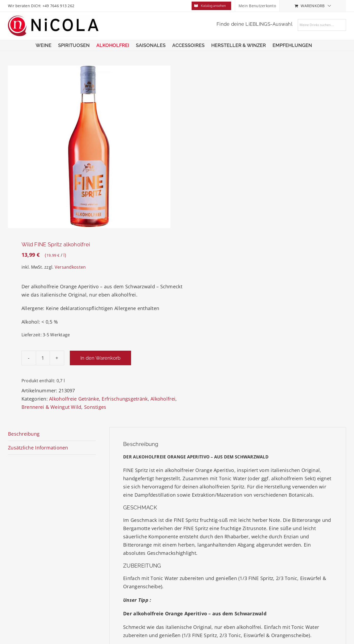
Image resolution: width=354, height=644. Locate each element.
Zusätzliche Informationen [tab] (38, 448)
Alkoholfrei (163, 399)
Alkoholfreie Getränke (74, 399)
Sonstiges (95, 407)
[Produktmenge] (43, 358)
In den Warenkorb (100, 358)
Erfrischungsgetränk (125, 399)
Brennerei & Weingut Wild (51, 407)
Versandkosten (70, 267)
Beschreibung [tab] (24, 434)
